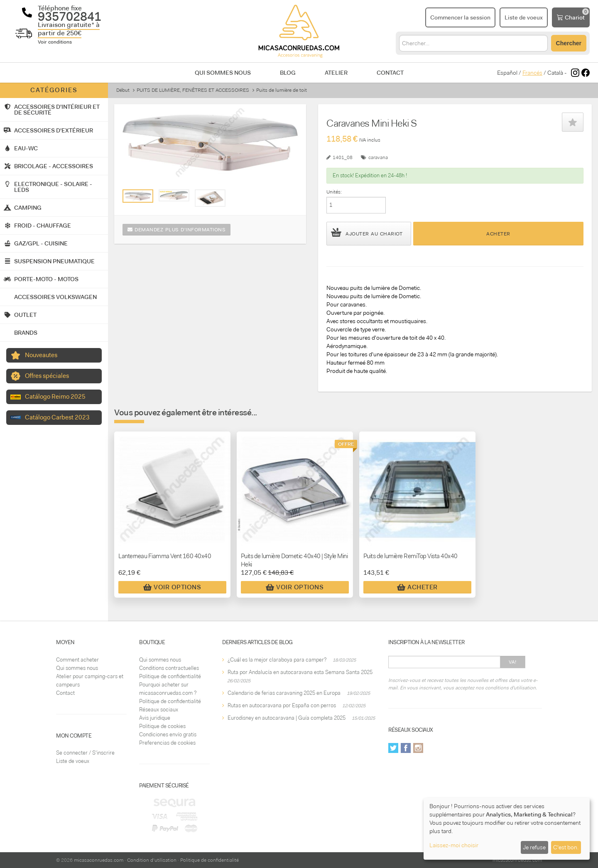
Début (123, 90)
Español (507, 73)
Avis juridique (155, 718)
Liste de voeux (73, 761)
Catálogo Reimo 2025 (55, 397)
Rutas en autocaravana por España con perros (282, 705)
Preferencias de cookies (167, 743)
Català (555, 73)
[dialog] (507, 829)
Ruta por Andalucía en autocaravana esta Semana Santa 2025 (300, 672)
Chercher (569, 43)
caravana (378, 157)
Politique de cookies (162, 726)
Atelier (336, 73)
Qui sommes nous (223, 73)
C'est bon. (566, 847)
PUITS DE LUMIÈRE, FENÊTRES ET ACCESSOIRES (193, 90)
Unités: (334, 192)
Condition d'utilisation (152, 860)
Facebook (406, 748)
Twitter (393, 748)
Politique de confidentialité (170, 676)
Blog (288, 73)
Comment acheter (77, 660)
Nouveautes (41, 355)
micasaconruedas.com (99, 860)
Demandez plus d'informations (176, 230)
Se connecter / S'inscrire (85, 753)
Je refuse (534, 847)
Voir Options (172, 587)
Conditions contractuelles (169, 668)
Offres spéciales (47, 376)
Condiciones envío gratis (168, 734)
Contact (390, 73)
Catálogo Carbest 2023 (57, 417)
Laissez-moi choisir (454, 845)
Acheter (498, 234)
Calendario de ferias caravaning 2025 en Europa (284, 693)
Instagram (418, 748)
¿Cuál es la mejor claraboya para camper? (277, 660)
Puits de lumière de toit (282, 90)
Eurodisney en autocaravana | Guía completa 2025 (287, 718)
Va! (513, 662)
